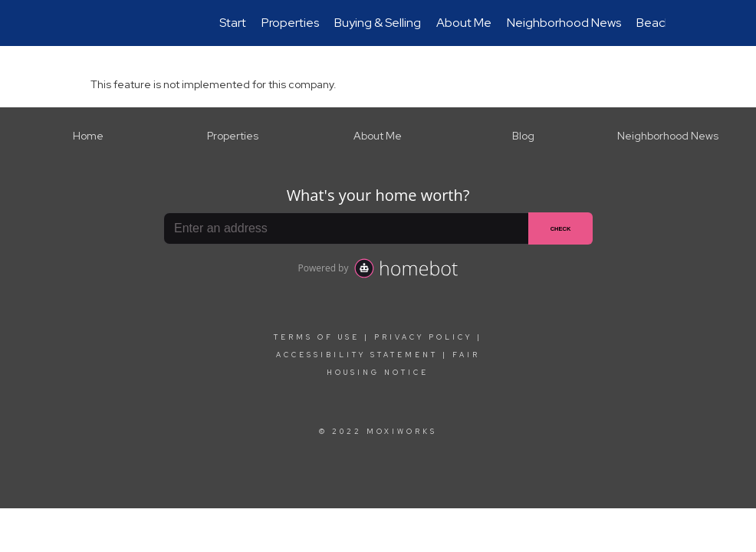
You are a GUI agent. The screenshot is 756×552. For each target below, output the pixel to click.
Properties (290, 23)
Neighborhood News (564, 23)
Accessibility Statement (357, 355)
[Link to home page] (99, 23)
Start (233, 23)
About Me (464, 23)
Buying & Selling (378, 23)
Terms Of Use (317, 337)
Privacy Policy (423, 337)
